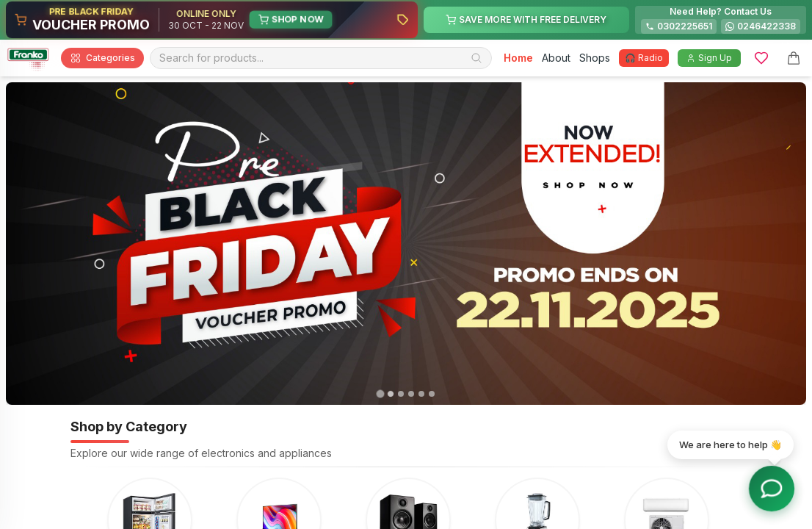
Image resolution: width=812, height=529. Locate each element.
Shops (595, 58)
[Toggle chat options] (772, 489)
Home (518, 58)
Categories (102, 58)
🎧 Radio (644, 58)
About (556, 58)
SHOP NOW (291, 19)
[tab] (380, 393)
